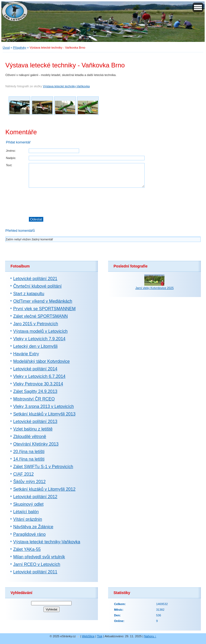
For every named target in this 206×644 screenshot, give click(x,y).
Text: (9, 165)
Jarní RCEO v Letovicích (37, 564)
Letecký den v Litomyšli (35, 346)
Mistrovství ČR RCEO (34, 399)
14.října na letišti (29, 459)
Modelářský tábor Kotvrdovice (41, 361)
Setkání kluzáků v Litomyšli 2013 (44, 414)
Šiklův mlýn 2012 (29, 482)
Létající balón (26, 512)
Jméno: (11, 151)
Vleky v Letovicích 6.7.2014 (39, 376)
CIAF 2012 (23, 474)
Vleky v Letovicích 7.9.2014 (39, 339)
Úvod (6, 48)
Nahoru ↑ (150, 636)
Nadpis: (11, 158)
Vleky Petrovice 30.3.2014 (38, 384)
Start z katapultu (29, 294)
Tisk (100, 636)
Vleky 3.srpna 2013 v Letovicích (43, 406)
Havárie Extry (26, 354)
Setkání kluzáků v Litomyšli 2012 (44, 489)
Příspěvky (20, 48)
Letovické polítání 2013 (35, 422)
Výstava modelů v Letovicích (40, 331)
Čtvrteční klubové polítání (37, 286)
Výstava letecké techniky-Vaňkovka (66, 86)
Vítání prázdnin (28, 519)
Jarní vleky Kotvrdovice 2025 (154, 288)
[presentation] (115, 202)
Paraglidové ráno (29, 534)
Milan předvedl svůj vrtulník (39, 557)
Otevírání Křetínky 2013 (36, 444)
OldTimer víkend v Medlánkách (43, 301)
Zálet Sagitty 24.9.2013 (35, 391)
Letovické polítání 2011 (35, 572)
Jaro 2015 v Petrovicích (36, 324)
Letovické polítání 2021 (35, 279)
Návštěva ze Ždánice (33, 527)
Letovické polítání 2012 (35, 497)
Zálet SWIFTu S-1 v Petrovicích (43, 467)
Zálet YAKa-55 (27, 549)
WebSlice (88, 636)
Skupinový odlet (28, 504)
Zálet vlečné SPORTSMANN (40, 316)
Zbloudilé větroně (30, 437)
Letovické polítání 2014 (35, 369)
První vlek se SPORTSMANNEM (44, 309)
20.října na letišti (29, 452)
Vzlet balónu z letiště (33, 429)
